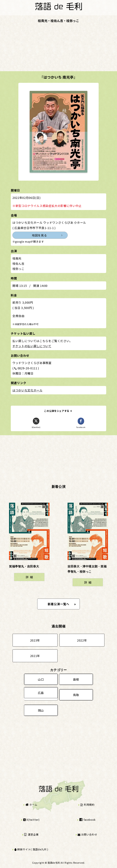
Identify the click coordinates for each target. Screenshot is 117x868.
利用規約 (88, 805)
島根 (76, 679)
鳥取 (76, 695)
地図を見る (39, 235)
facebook (88, 820)
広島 (41, 693)
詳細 (30, 577)
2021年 (35, 656)
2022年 (82, 640)
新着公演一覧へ (62, 604)
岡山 (41, 710)
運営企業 (31, 834)
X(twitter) (31, 820)
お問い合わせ (87, 834)
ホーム (31, 805)
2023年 (35, 640)
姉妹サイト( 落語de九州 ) (31, 849)
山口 (41, 679)
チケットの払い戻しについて (32, 346)
